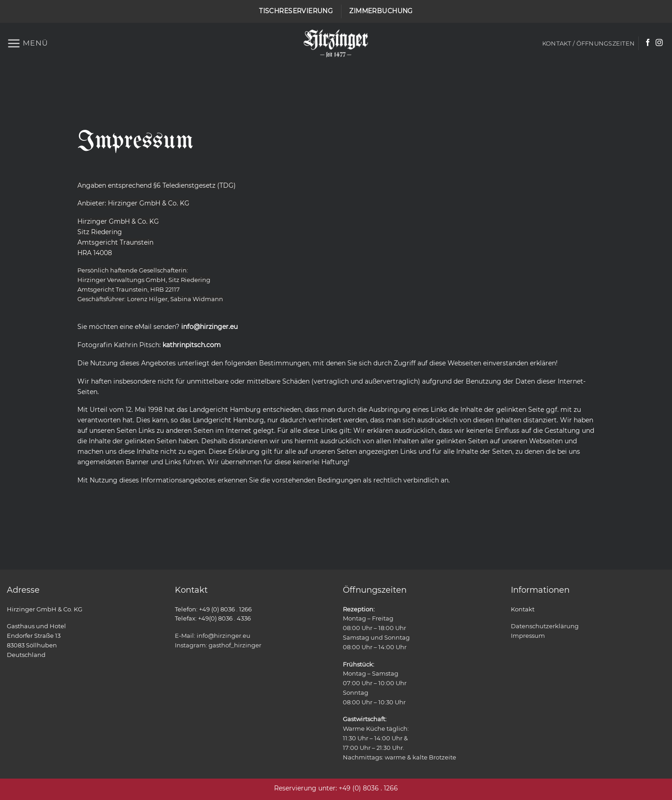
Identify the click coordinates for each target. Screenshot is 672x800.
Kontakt (523, 609)
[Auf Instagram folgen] (659, 43)
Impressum (528, 636)
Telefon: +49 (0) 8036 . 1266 (213, 609)
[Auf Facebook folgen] (648, 43)
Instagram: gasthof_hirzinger (218, 645)
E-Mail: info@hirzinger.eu (213, 636)
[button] (28, 43)
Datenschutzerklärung (545, 626)
